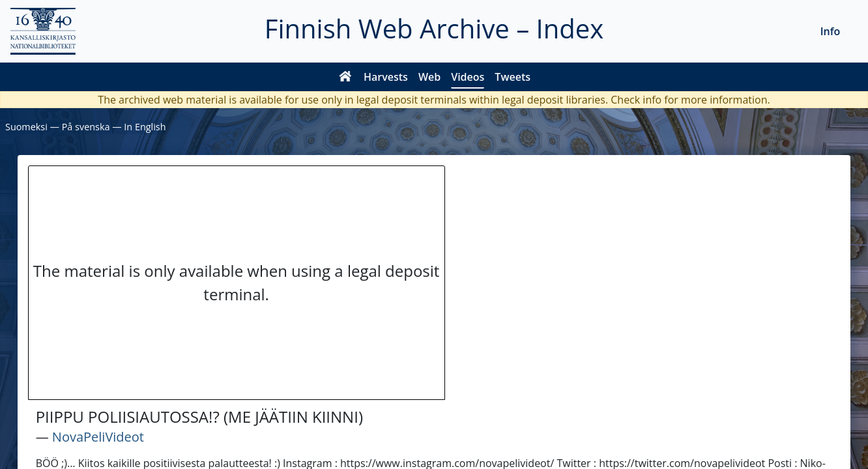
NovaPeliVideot (98, 437)
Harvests (386, 77)
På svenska (86, 127)
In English (145, 127)
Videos (468, 77)
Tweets (513, 77)
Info (831, 31)
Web (429, 77)
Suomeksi (26, 127)
